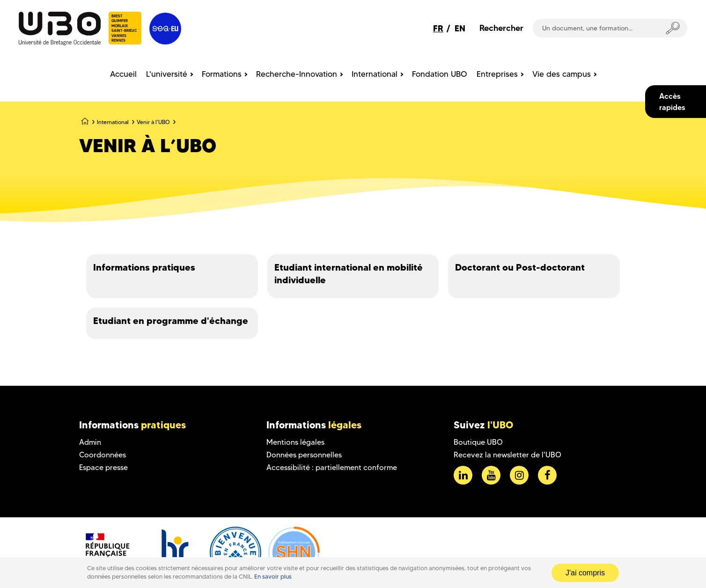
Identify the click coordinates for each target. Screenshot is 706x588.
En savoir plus (273, 577)
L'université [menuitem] (167, 74)
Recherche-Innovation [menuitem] (297, 74)
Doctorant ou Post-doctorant (520, 267)
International (113, 122)
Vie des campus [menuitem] (562, 74)
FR (438, 28)
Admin (90, 442)
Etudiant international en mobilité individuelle (349, 274)
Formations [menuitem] (222, 74)
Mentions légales (295, 442)
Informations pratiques (144, 267)
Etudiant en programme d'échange (171, 321)
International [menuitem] (375, 74)
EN (460, 28)
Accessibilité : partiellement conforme (332, 467)
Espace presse (103, 467)
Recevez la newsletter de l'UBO (507, 455)
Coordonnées (103, 455)
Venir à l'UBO (153, 122)
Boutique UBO (478, 442)
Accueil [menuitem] (123, 74)
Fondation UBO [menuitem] (440, 74)
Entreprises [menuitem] (497, 74)
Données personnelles (304, 455)
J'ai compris (585, 573)
